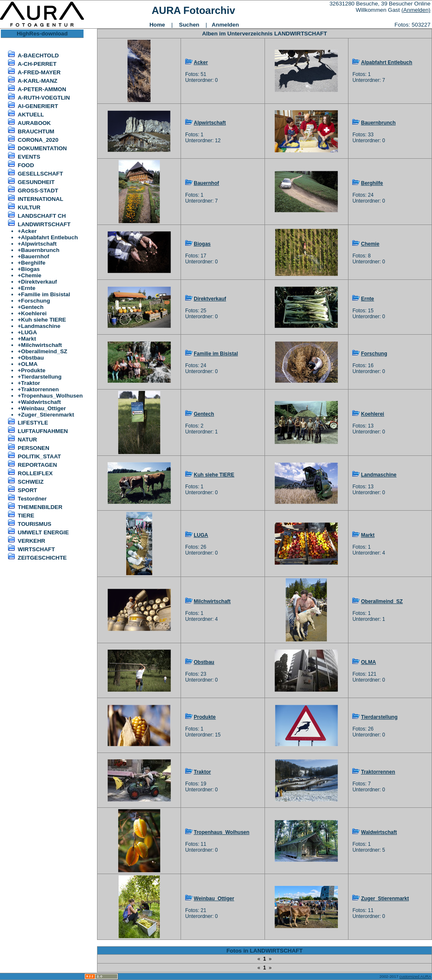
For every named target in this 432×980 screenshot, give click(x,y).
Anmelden (225, 25)
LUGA (29, 332)
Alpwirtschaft (39, 244)
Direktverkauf (39, 282)
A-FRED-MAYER (39, 72)
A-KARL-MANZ (38, 81)
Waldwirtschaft (41, 402)
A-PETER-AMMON (42, 89)
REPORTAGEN (37, 465)
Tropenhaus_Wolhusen (52, 396)
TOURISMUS (35, 524)
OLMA (29, 364)
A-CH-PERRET (37, 64)
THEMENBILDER (40, 507)
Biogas (30, 269)
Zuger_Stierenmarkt (48, 415)
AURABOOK (34, 123)
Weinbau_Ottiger (43, 408)
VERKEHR (31, 541)
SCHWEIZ (31, 482)
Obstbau (32, 358)
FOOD (26, 165)
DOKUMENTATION (42, 148)
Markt (29, 339)
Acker (29, 231)
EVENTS (29, 157)
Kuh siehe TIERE (44, 320)
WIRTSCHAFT (36, 549)
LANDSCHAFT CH (42, 216)
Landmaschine (41, 326)
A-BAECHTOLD (38, 55)
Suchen (189, 25)
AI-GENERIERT (38, 106)
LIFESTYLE (33, 423)
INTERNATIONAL (40, 199)
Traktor (31, 383)
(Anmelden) (416, 10)
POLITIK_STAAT (39, 456)
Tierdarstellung (41, 377)
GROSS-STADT (38, 191)
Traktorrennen (40, 389)
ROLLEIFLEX (35, 473)
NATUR (27, 440)
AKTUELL (31, 115)
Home (157, 25)
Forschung (36, 301)
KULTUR (29, 207)
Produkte (33, 370)
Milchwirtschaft (42, 345)
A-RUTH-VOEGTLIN (44, 98)
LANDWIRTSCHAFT (44, 224)
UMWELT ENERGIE (43, 532)
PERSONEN (34, 448)
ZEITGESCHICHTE (42, 558)
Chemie (31, 275)
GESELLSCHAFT (40, 174)
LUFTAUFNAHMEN (43, 431)
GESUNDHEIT (36, 182)
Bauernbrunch (40, 250)
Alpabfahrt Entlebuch (50, 237)
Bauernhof (35, 256)
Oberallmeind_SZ (44, 351)
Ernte (28, 288)
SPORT (27, 490)
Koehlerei (34, 313)
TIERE (26, 516)
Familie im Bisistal (46, 294)
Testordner (32, 499)
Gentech (32, 307)
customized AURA (415, 977)
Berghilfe (33, 263)
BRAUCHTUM (36, 131)
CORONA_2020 (38, 140)
